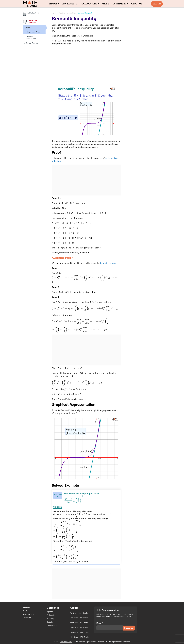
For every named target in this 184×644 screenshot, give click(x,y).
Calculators (89, 4)
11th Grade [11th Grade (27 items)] (74, 637)
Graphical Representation (30, 38)
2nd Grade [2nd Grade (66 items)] (84, 613)
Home (54, 13)
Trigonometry (52, 625)
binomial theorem (109, 263)
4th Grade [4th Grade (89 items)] (84, 618)
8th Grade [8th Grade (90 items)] (84, 628)
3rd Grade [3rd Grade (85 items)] (74, 618)
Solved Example (32, 43)
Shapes (53, 4)
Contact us (27, 611)
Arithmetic (120, 4)
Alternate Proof (34, 32)
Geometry (51, 619)
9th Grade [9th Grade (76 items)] (74, 632)
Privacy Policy (28, 614)
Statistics (50, 622)
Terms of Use (28, 618)
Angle (105, 4)
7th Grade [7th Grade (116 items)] (74, 628)
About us (27, 607)
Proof (28, 28)
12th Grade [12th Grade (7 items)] (84, 637)
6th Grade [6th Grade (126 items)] (84, 623)
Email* (110, 626)
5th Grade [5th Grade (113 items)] (74, 623)
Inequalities (71, 13)
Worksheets (69, 4)
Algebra (62, 13)
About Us (137, 4)
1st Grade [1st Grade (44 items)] (74, 613)
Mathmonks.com (66, 642)
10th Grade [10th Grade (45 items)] (84, 632)
